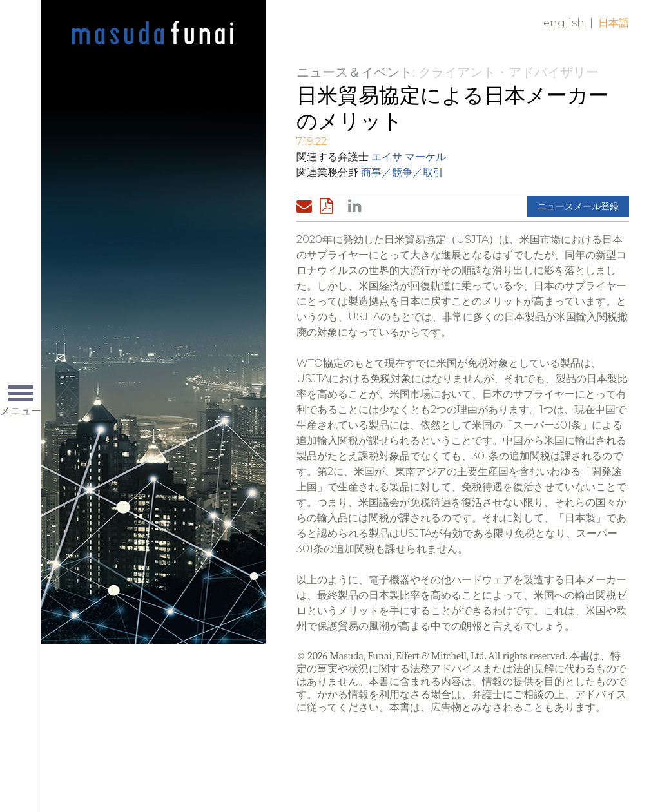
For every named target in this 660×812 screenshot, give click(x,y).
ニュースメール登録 (578, 206)
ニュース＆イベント (354, 72)
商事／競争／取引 (402, 172)
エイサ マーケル (409, 157)
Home (153, 34)
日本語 (614, 23)
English (564, 23)
